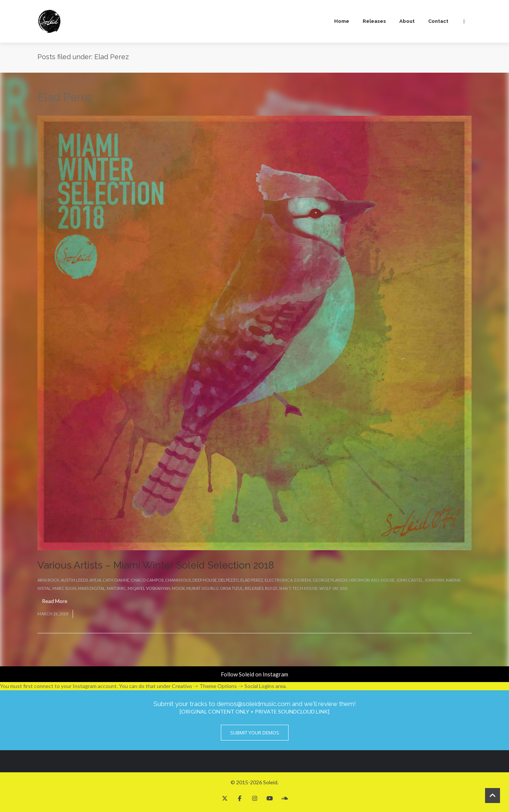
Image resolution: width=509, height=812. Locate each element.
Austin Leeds (74, 580)
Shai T (285, 588)
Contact (438, 21)
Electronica (279, 580)
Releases (374, 21)
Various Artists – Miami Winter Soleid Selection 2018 (156, 565)
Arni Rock (48, 580)
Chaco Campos (147, 580)
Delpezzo (228, 580)
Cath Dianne (116, 580)
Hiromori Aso (364, 580)
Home (342, 21)
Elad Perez (252, 580)
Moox (178, 588)
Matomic (116, 588)
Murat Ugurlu (202, 588)
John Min (434, 580)
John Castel (409, 580)
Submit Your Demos (255, 733)
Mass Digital (92, 588)
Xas (344, 588)
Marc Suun (64, 588)
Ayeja (95, 580)
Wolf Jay (329, 588)
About (407, 21)
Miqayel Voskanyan (149, 588)
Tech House (305, 588)
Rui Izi (271, 588)
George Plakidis (330, 580)
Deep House (205, 580)
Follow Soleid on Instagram (254, 674)
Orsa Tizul (232, 588)
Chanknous (178, 580)
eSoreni (303, 580)
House (388, 580)
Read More (55, 601)
